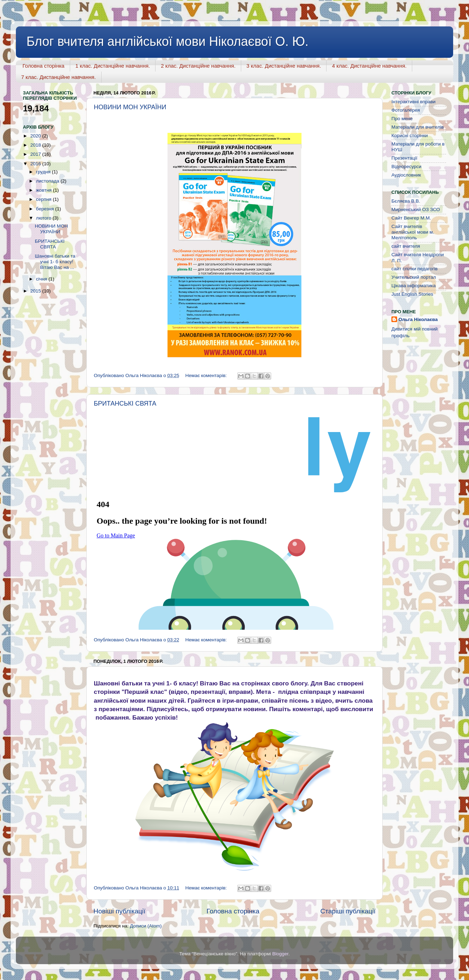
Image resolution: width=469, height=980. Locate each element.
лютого (44, 218)
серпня (44, 199)
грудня (44, 172)
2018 (36, 145)
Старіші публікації (348, 911)
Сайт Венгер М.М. (411, 218)
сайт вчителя (406, 246)
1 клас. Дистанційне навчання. (113, 66)
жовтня (44, 190)
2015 (36, 291)
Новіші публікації (120, 911)
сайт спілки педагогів (415, 269)
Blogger (280, 954)
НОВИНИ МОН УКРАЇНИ (130, 107)
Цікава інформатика (413, 286)
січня (42, 279)
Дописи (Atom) (146, 926)
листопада (48, 181)
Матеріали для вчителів (418, 127)
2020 (36, 136)
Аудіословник (406, 175)
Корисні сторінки (410, 135)
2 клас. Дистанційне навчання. (198, 66)
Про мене (402, 119)
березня (46, 209)
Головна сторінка (44, 66)
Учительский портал (414, 277)
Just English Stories (412, 294)
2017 (36, 154)
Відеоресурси (406, 167)
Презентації (404, 158)
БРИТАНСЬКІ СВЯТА (125, 403)
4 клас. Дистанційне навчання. (369, 66)
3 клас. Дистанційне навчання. (284, 66)
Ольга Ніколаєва (418, 319)
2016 (36, 164)
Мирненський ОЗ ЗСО (416, 209)
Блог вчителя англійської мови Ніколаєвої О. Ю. (167, 41)
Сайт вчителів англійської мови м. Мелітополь (413, 232)
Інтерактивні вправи (413, 102)
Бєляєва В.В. (406, 201)
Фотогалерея (406, 110)
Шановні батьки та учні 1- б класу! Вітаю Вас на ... (55, 262)
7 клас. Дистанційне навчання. (59, 77)
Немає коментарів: (207, 375)
